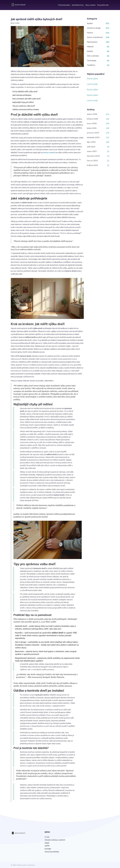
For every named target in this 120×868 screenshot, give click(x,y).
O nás (47, 837)
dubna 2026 (92, 114)
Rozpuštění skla (103, 5)
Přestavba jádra (64, 5)
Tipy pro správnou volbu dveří (24, 106)
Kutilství (90, 51)
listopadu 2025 (93, 137)
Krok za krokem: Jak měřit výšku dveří (26, 99)
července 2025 (93, 156)
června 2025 (92, 161)
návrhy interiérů (49, 152)
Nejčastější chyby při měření (23, 102)
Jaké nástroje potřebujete (22, 95)
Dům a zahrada (93, 56)
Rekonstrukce (92, 42)
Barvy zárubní (90, 5)
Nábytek (90, 47)
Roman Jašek (92, 79)
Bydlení (90, 23)
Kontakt (48, 849)
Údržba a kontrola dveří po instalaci (26, 109)
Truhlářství (91, 65)
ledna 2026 (92, 128)
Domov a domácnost (95, 37)
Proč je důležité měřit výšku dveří (25, 91)
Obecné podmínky (52, 852)
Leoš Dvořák (92, 84)
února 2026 (92, 123)
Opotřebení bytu (78, 5)
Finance (90, 33)
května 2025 (92, 165)
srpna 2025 (92, 151)
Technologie (92, 60)
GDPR (47, 846)
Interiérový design (94, 28)
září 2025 (91, 147)
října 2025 (91, 142)
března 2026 (92, 119)
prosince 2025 (93, 133)
